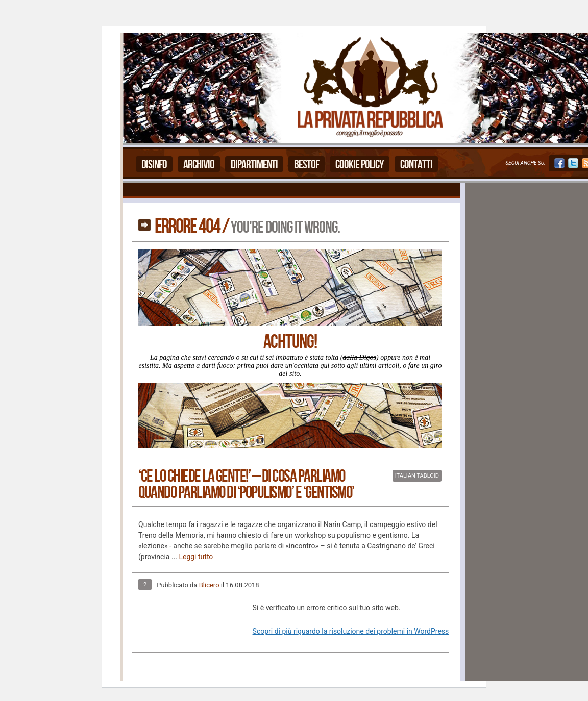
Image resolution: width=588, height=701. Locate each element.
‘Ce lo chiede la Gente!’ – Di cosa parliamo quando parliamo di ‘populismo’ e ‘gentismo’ (246, 484)
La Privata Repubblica (370, 88)
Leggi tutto (196, 557)
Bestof (307, 165)
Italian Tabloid (417, 476)
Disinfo (154, 165)
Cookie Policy (360, 165)
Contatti (416, 165)
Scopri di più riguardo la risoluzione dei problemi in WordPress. (352, 631)
